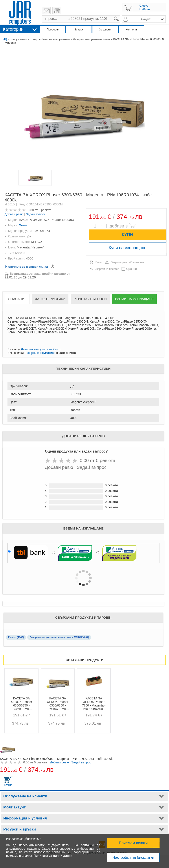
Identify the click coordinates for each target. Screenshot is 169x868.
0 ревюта (45, 210)
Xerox (23, 225)
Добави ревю (14, 214)
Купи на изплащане (128, 248)
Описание (17, 299)
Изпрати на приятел (107, 269)
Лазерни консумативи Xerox (92, 39)
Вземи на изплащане (134, 299)
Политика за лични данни (53, 856)
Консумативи (18, 39)
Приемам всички (133, 843)
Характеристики (50, 299)
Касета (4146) (16, 637)
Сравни (131, 269)
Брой (91, 223)
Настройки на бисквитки (133, 858)
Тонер (34, 39)
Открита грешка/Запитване (127, 262)
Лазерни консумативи (55, 39)
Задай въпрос (36, 214)
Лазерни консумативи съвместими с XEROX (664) (59, 637)
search (120, 16)
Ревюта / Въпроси (90, 299)
